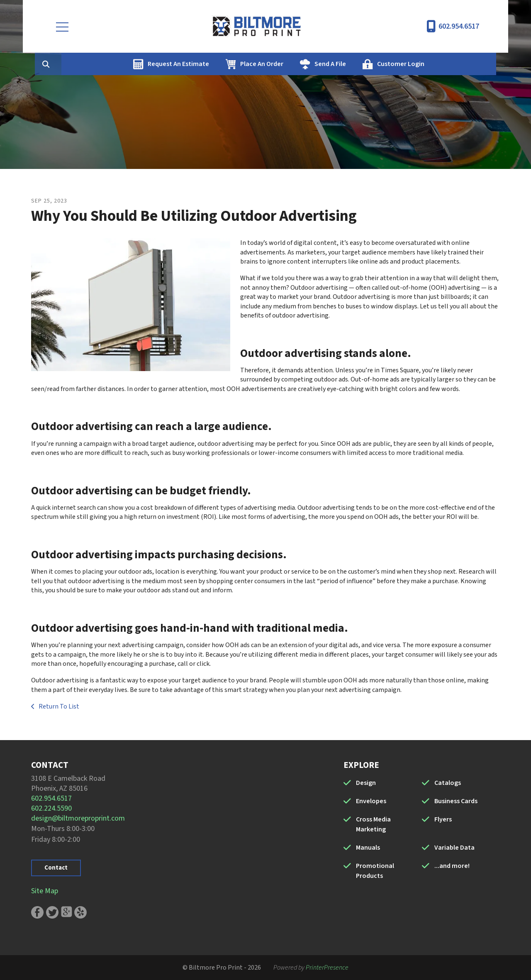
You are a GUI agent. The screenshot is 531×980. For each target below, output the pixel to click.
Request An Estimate (218, 64)
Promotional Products (375, 871)
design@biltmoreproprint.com (78, 818)
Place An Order (301, 64)
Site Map (45, 891)
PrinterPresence (327, 968)
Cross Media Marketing (373, 824)
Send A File (370, 64)
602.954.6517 (459, 26)
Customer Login (440, 64)
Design (366, 783)
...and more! (452, 866)
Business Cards (456, 801)
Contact (56, 868)
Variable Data (454, 848)
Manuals (368, 848)
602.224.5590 (51, 808)
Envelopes (371, 801)
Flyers (443, 819)
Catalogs (448, 783)
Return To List (58, 706)
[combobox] (99, 64)
